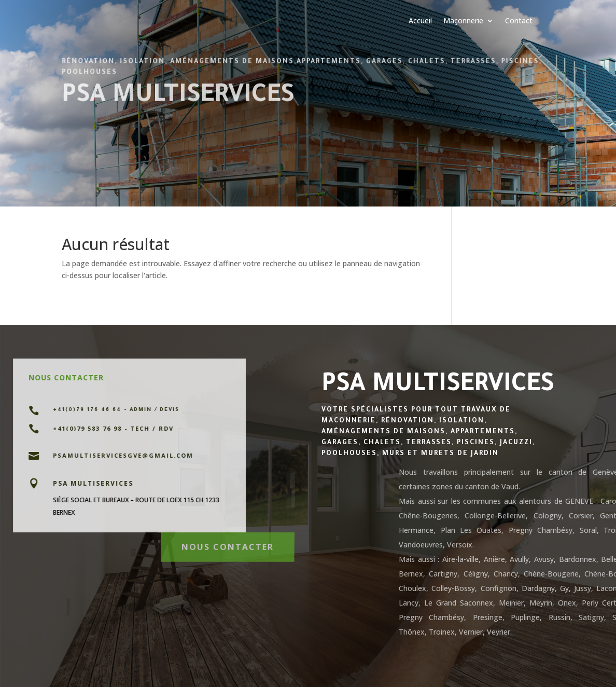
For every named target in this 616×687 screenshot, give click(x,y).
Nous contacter (227, 544)
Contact (519, 21)
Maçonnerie (463, 21)
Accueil (420, 21)
